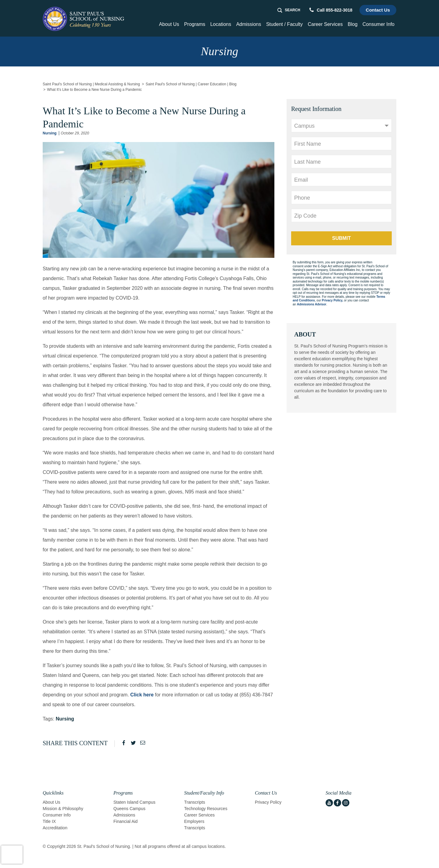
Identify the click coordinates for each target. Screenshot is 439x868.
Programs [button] (195, 24)
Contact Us (378, 10)
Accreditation (55, 828)
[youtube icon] (329, 803)
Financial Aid (125, 821)
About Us (52, 802)
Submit (341, 238)
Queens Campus (129, 809)
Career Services (199, 815)
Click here (142, 695)
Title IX (49, 821)
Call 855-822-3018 (331, 10)
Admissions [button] (249, 24)
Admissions (124, 815)
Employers (194, 821)
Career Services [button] (325, 24)
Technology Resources (206, 809)
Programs (123, 793)
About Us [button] (169, 24)
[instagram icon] (346, 803)
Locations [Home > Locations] (221, 24)
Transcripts (195, 802)
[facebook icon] (337, 803)
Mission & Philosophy (63, 809)
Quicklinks (53, 793)
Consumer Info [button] (378, 24)
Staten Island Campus (134, 802)
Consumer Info (57, 815)
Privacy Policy (268, 802)
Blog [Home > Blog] (353, 24)
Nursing (50, 133)
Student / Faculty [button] (284, 24)
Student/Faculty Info (204, 793)
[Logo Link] (84, 19)
